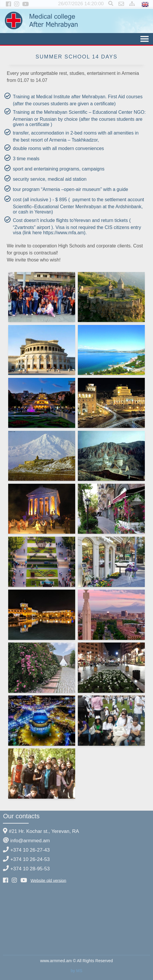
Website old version (48, 880)
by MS (77, 971)
